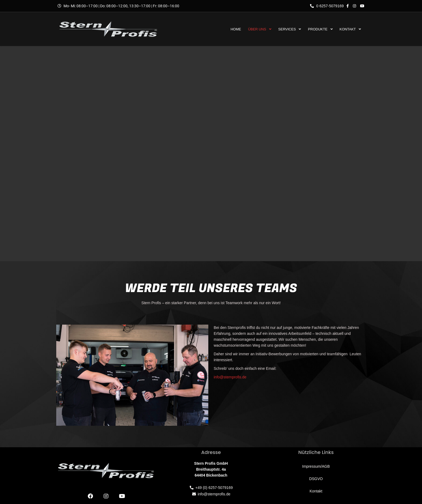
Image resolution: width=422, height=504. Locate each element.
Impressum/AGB (316, 466)
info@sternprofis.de (230, 377)
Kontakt (316, 491)
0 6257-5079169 (327, 6)
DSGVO (316, 479)
